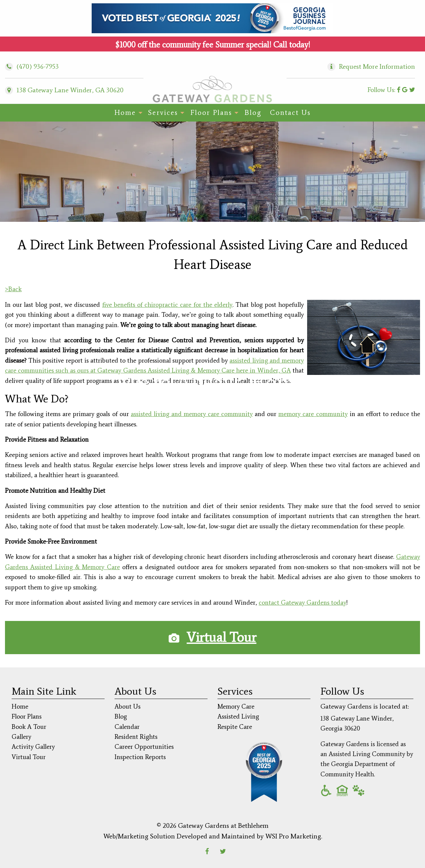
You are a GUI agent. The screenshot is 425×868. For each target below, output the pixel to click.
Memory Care (236, 706)
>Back (13, 289)
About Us (127, 706)
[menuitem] (127, 113)
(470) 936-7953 (32, 66)
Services (163, 113)
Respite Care (235, 727)
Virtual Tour (221, 637)
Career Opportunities (144, 747)
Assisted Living (238, 716)
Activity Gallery (33, 747)
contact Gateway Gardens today (302, 603)
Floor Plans (211, 113)
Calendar (127, 727)
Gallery (21, 737)
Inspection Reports (140, 757)
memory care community (313, 414)
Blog (253, 113)
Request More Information (377, 66)
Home (125, 113)
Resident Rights (136, 737)
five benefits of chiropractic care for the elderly (168, 305)
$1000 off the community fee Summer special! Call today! (213, 45)
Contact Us (290, 113)
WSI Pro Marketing (293, 836)
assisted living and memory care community (192, 414)
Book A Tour (29, 727)
